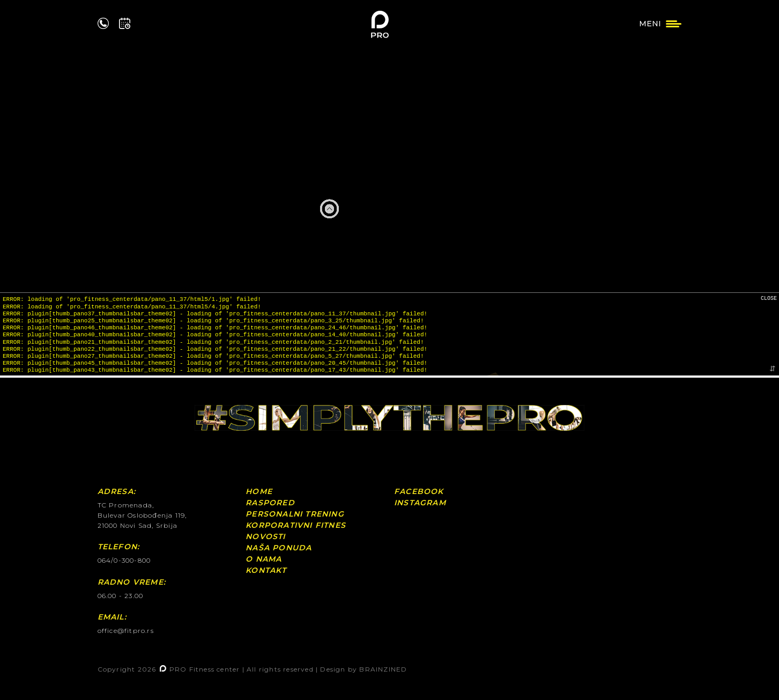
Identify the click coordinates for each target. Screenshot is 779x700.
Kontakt (266, 570)
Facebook (419, 491)
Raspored (270, 503)
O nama (264, 559)
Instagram (420, 503)
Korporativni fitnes (296, 525)
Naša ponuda (279, 548)
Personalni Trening (295, 514)
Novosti (265, 536)
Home (259, 491)
